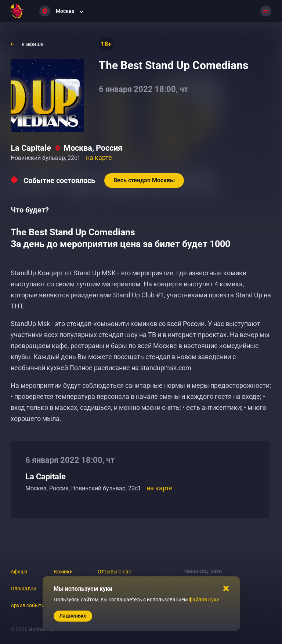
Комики (63, 572)
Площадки (23, 588)
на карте (99, 158)
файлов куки (204, 600)
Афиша (19, 572)
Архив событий (29, 605)
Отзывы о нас (114, 572)
